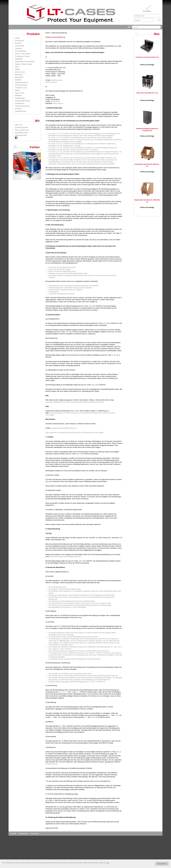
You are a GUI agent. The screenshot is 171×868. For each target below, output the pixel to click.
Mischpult (19, 75)
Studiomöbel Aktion (23, 101)
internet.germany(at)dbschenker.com (64, 428)
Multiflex (18, 80)
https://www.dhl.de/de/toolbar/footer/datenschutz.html (85, 402)
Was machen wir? (22, 130)
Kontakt (14, 834)
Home (48, 33)
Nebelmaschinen (22, 82)
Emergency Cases (22, 56)
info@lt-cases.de (57, 80)
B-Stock (18, 43)
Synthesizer (20, 103)
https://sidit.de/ (58, 103)
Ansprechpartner (22, 127)
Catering (18, 48)
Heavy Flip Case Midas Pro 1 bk (147, 93)
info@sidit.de (55, 101)
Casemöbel (19, 46)
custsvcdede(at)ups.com (57, 413)
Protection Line (21, 88)
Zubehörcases (21, 111)
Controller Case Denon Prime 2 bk (147, 57)
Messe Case (20, 72)
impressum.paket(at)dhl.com (55, 402)
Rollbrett (18, 95)
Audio (17, 38)
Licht (17, 67)
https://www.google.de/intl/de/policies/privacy (66, 557)
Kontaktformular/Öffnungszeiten (21, 134)
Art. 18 (78, 692)
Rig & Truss (20, 93)
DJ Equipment (21, 51)
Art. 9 (52, 717)
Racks (17, 90)
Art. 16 (61, 692)
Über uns (19, 125)
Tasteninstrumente (22, 106)
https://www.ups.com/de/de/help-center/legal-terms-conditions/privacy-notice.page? (75, 432)
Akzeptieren (162, 864)
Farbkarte (19, 59)
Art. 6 (110, 715)
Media (17, 69)
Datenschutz (24, 834)
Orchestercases (21, 85)
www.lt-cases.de (51, 82)
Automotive (19, 41)
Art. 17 (66, 692)
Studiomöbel (20, 98)
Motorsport (19, 77)
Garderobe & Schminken (25, 61)
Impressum (35, 834)
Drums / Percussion (23, 54)
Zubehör (18, 109)
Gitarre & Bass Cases (24, 64)
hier (76, 116)
